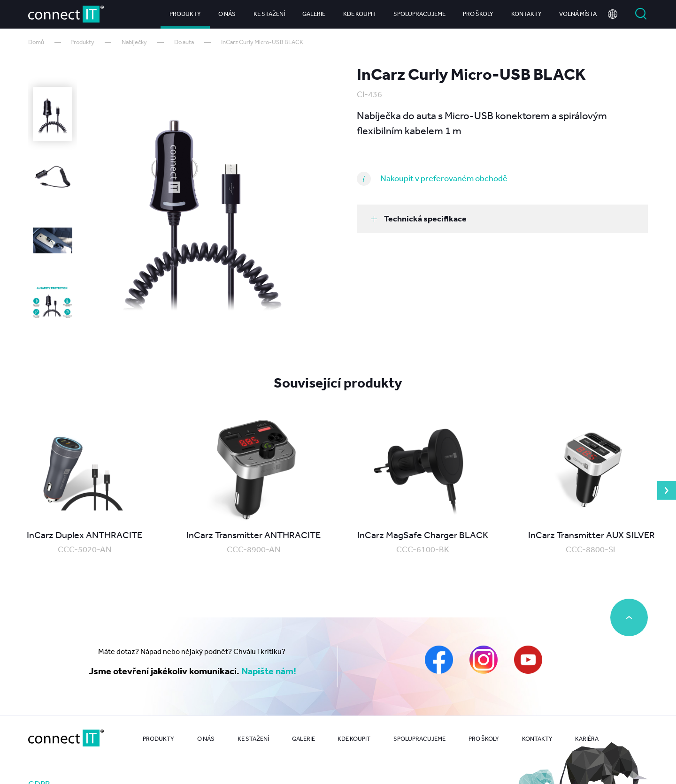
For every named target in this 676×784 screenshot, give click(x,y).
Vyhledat (641, 14)
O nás (227, 14)
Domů (36, 42)
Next (667, 490)
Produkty (185, 14)
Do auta (184, 42)
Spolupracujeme (419, 14)
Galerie (314, 14)
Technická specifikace (419, 218)
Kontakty (526, 14)
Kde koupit (360, 14)
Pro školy (478, 14)
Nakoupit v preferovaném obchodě (444, 178)
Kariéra (587, 739)
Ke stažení (269, 14)
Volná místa (578, 14)
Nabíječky (134, 42)
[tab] (502, 219)
